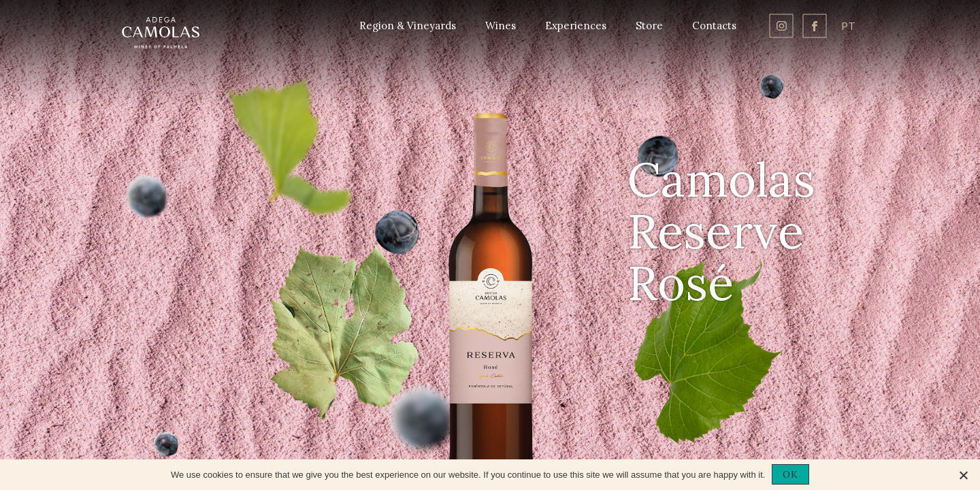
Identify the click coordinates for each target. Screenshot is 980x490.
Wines (501, 26)
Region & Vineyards (408, 26)
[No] (963, 475)
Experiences (576, 26)
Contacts (714, 26)
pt (848, 26)
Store (649, 26)
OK (790, 474)
